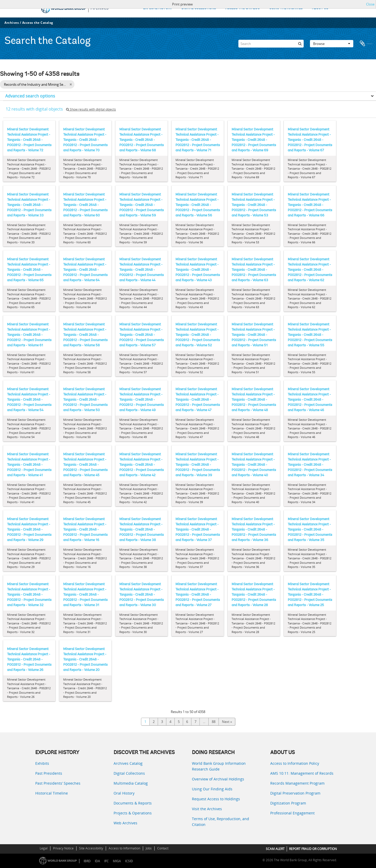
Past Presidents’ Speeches (58, 783)
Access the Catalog (38, 23)
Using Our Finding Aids (212, 789)
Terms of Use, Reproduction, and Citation (221, 822)
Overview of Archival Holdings (218, 779)
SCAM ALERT (275, 849)
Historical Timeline (52, 793)
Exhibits (42, 763)
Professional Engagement (292, 813)
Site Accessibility (91, 848)
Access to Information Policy (295, 763)
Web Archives (125, 823)
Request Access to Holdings (216, 799)
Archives (12, 23)
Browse (332, 44)
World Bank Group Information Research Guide (219, 766)
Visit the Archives (207, 809)
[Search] (271, 44)
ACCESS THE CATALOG (243, 8)
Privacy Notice (63, 848)
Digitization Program (288, 803)
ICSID (129, 861)
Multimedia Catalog (131, 783)
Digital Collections (129, 773)
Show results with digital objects (91, 109)
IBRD (87, 861)
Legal (44, 848)
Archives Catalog (128, 763)
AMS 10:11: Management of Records (302, 773)
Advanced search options (30, 96)
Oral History (124, 793)
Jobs (149, 848)
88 (214, 722)
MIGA (117, 861)
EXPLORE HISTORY (158, 8)
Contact (163, 848)
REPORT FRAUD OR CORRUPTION (313, 849)
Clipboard (366, 44)
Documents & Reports (133, 803)
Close (370, 4)
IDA (97, 861)
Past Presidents (49, 773)
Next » (227, 722)
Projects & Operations (133, 813)
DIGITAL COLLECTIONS (199, 8)
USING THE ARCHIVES (286, 8)
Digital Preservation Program (295, 793)
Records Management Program (297, 783)
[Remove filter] (71, 84)
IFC (106, 861)
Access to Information (124, 848)
